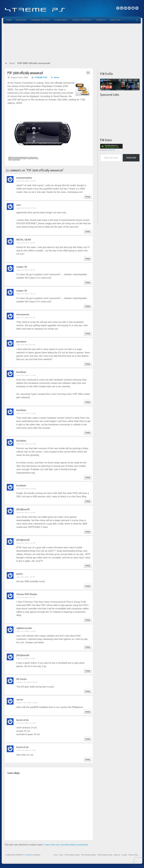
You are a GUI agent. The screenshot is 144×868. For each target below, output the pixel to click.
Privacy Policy (133, 855)
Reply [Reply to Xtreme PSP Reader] (88, 620)
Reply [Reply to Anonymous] (88, 333)
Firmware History (41, 20)
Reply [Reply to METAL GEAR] (88, 258)
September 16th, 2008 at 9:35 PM (27, 682)
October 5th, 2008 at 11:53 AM (26, 723)
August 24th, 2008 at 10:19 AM (26, 208)
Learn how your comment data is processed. (66, 845)
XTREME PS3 (111, 150)
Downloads (61, 20)
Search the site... (137, 20)
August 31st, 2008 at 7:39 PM (26, 658)
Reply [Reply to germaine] (88, 364)
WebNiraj (29, 855)
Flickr (126, 8)
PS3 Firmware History (72, 855)
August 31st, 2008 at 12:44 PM (26, 631)
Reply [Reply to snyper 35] (88, 282)
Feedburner (122, 8)
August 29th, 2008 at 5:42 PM (26, 543)
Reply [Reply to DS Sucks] (88, 691)
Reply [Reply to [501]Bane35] (88, 532)
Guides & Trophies (82, 20)
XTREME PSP (41, 77)
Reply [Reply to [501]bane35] (88, 671)
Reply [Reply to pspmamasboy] (88, 197)
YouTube (133, 8)
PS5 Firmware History (105, 855)
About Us (116, 20)
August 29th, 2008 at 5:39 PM (26, 512)
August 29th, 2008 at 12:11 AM (26, 375)
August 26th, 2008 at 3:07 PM (26, 243)
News (12, 63)
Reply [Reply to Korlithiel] (88, 402)
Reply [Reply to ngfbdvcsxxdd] (88, 647)
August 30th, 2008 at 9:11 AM (26, 597)
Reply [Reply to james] (88, 586)
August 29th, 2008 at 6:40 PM (26, 577)
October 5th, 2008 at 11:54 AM (26, 750)
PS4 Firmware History (89, 855)
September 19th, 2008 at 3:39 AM (27, 703)
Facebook (118, 8)
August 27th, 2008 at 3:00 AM (26, 270)
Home (9, 20)
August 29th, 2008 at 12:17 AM (26, 444)
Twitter (129, 8)
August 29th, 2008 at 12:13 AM (26, 413)
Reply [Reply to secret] (88, 712)
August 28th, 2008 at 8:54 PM (26, 345)
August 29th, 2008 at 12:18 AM (26, 489)
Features (21, 20)
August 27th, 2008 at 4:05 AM (26, 317)
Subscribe (131, 158)
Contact (101, 20)
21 (88, 73)
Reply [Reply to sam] (88, 231)
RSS (137, 8)
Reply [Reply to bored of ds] (88, 739)
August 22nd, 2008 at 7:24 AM (26, 181)
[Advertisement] (72, 43)
